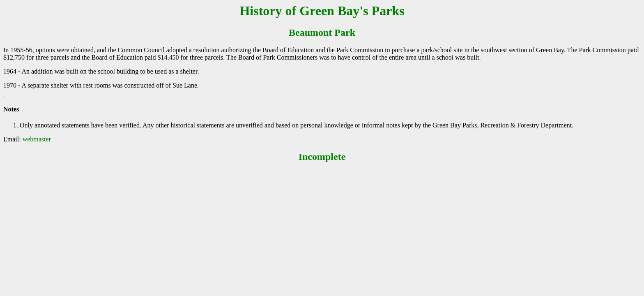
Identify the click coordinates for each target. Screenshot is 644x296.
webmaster (37, 139)
